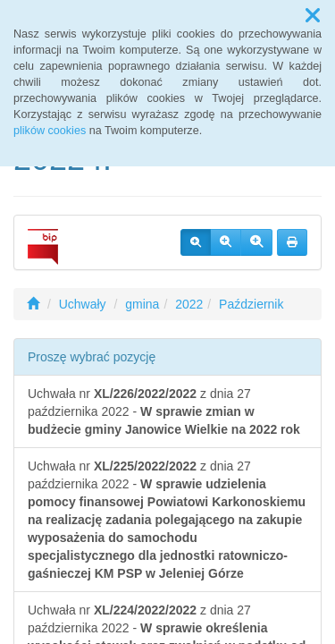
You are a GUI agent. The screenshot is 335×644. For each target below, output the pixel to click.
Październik (251, 304)
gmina (142, 304)
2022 (189, 304)
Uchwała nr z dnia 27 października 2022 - (164, 411)
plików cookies (50, 131)
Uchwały (83, 304)
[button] (313, 16)
